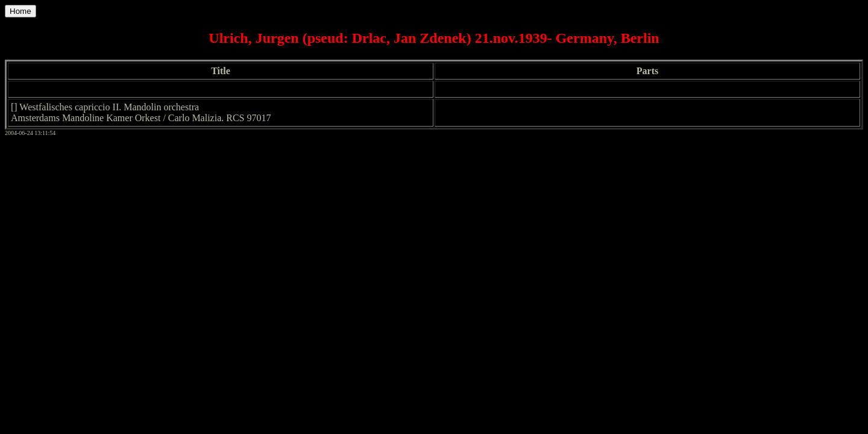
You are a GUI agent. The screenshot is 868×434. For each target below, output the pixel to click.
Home (20, 11)
